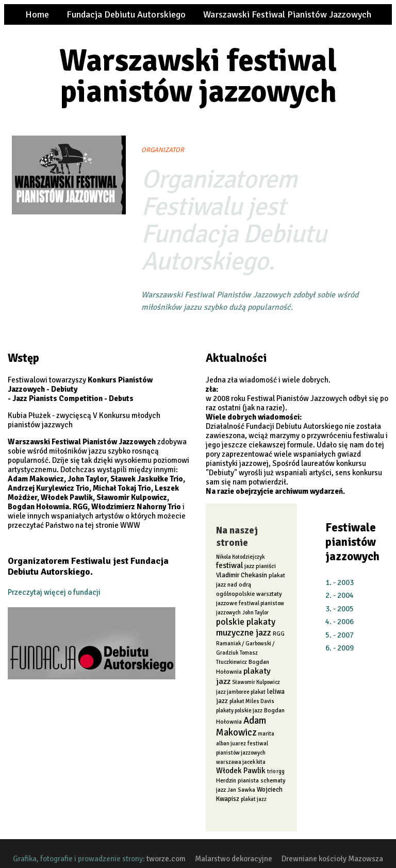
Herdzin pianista (237, 780)
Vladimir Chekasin (242, 575)
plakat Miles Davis (252, 701)
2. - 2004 (340, 595)
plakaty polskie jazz (239, 711)
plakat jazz (254, 799)
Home (37, 14)
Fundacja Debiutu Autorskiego (126, 14)
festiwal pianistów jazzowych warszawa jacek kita (242, 753)
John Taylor (255, 613)
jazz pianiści (260, 566)
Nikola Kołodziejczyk (240, 557)
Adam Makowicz (241, 726)
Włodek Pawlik (241, 771)
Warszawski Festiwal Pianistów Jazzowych (287, 14)
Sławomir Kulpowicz (256, 682)
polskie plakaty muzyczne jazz (246, 627)
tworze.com (166, 859)
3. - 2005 (340, 609)
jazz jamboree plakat (241, 692)
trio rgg (276, 771)
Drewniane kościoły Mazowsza (332, 859)
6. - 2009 (340, 648)
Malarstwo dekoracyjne (234, 859)
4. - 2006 (340, 622)
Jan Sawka (241, 790)
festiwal (229, 565)
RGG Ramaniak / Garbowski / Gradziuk (250, 643)
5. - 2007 (340, 635)
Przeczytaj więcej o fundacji (54, 592)
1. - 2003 (340, 582)
